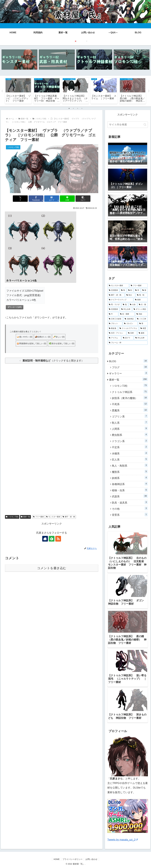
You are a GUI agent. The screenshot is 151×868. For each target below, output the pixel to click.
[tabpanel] (18, 91)
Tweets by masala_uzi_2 (123, 840)
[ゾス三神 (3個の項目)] (142, 319)
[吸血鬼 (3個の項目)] (113, 328)
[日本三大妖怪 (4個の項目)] (115, 319)
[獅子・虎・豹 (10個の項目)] (116, 295)
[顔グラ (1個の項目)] (128, 338)
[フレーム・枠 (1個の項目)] (128, 343)
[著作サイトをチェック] (45, 539)
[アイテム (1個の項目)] (114, 338)
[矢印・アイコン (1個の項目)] (117, 333)
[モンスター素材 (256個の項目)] (118, 286)
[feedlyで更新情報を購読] (52, 539)
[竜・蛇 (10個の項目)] (142, 295)
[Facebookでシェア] (36, 199)
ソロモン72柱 (12, 517)
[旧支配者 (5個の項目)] (114, 309)
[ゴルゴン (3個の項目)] (130, 324)
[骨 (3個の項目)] (143, 324)
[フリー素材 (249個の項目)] (138, 286)
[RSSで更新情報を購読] (58, 539)
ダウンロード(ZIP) (15, 307)
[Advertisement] (52, 402)
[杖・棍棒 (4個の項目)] (127, 314)
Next (149, 91)
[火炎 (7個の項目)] (133, 305)
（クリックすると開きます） (53, 361)
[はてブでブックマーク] (52, 199)
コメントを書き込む (52, 568)
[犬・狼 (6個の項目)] (143, 305)
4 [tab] (82, 108)
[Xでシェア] (20, 199)
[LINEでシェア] (67, 199)
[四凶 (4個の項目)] (141, 314)
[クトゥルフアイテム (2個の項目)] (128, 328)
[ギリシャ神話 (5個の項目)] (140, 309)
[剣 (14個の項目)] (130, 290)
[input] (128, 125)
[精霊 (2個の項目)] (143, 328)
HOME (57, 859)
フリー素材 (38, 517)
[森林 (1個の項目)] (143, 333)
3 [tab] (78, 108)
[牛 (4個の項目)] (113, 314)
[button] (83, 199)
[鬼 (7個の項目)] (125, 305)
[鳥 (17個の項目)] (123, 290)
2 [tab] (73, 108)
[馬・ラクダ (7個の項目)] (114, 305)
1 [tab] (69, 108)
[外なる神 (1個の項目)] (141, 338)
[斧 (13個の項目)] (137, 290)
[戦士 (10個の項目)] (130, 295)
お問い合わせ (91, 859)
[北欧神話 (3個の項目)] (129, 319)
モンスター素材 (53, 517)
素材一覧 (25, 517)
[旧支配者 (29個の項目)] (113, 290)
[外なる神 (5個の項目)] (126, 309)
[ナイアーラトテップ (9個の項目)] (120, 300)
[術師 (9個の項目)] (141, 300)
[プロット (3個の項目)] (115, 324)
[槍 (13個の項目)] (144, 290)
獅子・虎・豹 (69, 517)
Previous (2, 91)
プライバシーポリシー (73, 859)
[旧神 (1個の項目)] (132, 333)
